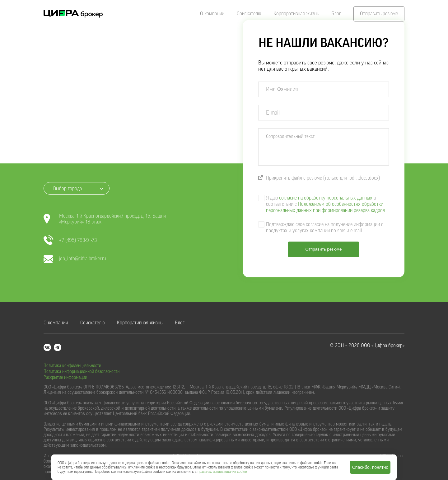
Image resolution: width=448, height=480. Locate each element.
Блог (336, 14)
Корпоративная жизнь (296, 14)
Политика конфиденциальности (72, 366)
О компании (212, 14)
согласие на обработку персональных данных (326, 198)
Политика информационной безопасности (82, 372)
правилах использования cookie (222, 472)
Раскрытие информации (65, 378)
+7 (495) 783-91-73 (70, 240)
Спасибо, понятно (370, 467)
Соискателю (249, 14)
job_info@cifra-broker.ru (75, 259)
